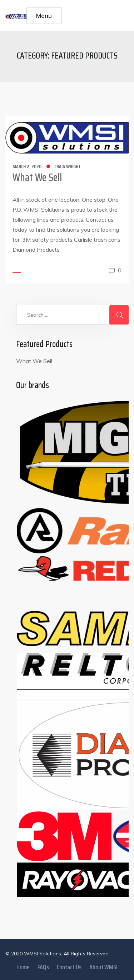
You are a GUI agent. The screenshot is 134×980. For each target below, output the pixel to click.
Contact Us (69, 967)
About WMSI (103, 967)
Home (23, 967)
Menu (44, 15)
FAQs (43, 967)
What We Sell (37, 177)
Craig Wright (68, 166)
